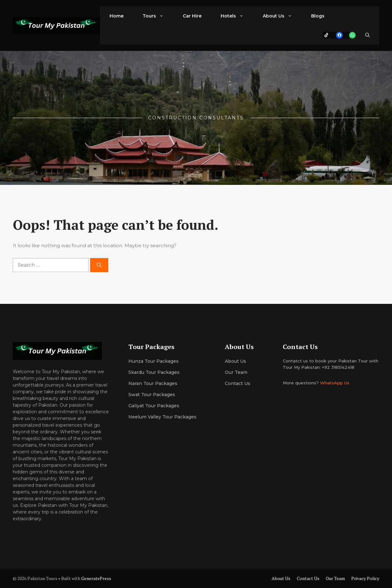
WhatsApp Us (335, 383)
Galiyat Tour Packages (154, 406)
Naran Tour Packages (153, 383)
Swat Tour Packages (152, 395)
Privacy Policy (365, 578)
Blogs (318, 16)
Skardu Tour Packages (154, 372)
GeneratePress (96, 578)
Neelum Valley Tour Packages (162, 417)
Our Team (335, 578)
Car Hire (192, 16)
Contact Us (238, 383)
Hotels (237, 16)
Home (117, 16)
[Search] (99, 265)
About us (235, 361)
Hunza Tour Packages (153, 361)
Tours (158, 16)
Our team (236, 372)
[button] (367, 35)
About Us (282, 16)
